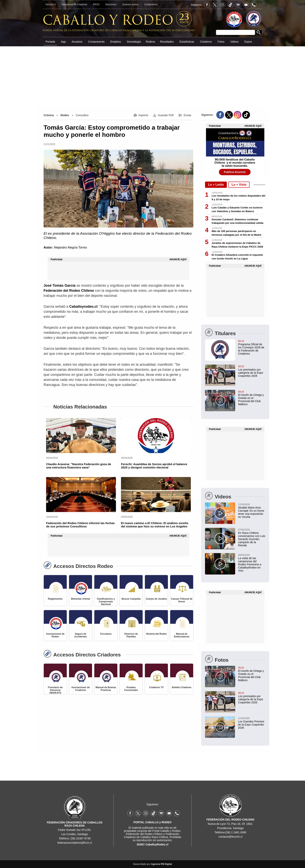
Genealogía (134, 42)
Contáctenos (151, 4)
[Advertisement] (20, 61)
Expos (248, 42)
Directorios (111, 4)
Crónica (49, 115)
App (63, 42)
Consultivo (82, 115)
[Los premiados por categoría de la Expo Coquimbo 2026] (235, 371)
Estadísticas (187, 42)
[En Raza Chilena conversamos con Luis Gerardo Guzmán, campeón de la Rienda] (235, 537)
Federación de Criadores (74, 4)
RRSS (96, 4)
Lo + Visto (239, 185)
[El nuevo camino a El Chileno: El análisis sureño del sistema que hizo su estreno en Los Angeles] (156, 495)
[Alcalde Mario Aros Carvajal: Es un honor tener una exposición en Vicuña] (235, 510)
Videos (234, 42)
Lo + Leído (216, 185)
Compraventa (96, 42)
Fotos (221, 42)
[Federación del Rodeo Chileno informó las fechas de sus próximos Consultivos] (81, 495)
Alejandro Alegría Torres (70, 247)
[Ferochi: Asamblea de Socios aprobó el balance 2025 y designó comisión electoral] (156, 436)
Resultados (167, 42)
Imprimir (143, 115)
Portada (50, 42)
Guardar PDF (166, 115)
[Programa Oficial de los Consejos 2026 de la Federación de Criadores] (235, 347)
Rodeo (65, 115)
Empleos (116, 42)
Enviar (188, 115)
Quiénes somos (130, 4)
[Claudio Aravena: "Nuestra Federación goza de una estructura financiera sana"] (81, 436)
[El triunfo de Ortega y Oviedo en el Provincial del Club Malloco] (235, 398)
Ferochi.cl (51, 4)
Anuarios (77, 42)
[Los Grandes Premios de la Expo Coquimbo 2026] (235, 723)
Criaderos (206, 42)
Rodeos (150, 42)
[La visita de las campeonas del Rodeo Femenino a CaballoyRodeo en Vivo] (235, 563)
